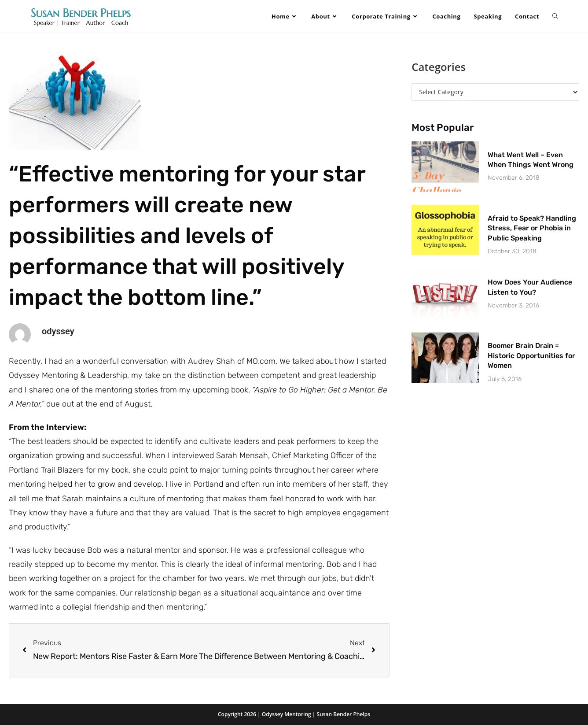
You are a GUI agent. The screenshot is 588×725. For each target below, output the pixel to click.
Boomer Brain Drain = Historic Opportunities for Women (531, 355)
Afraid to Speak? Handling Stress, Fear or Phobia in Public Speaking (532, 228)
